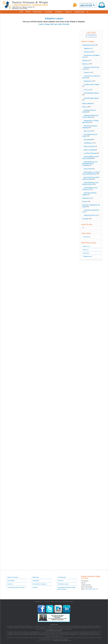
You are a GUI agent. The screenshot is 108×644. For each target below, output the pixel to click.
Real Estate (86, 253)
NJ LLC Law (87, 90)
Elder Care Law (88, 131)
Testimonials (85, 219)
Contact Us (10, 584)
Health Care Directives (90, 146)
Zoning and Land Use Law (91, 215)
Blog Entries (35, 577)
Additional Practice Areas (89, 45)
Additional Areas (87, 256)
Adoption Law (87, 48)
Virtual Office (11, 581)
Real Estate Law (56, 602)
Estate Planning (88, 139)
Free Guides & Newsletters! (39, 584)
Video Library (86, 237)
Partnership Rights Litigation (91, 93)
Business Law (86, 64)
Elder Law (85, 107)
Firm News (85, 201)
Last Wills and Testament (90, 153)
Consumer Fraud (88, 52)
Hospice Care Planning (90, 150)
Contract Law (87, 72)
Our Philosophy (61, 577)
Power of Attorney (88, 169)
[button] (88, 12)
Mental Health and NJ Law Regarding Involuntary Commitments (90, 163)
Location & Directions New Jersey (16, 587)
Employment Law (88, 81)
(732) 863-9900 (91, 35)
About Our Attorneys (12, 577)
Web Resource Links (63, 584)
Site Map (35, 587)
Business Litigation (87, 103)
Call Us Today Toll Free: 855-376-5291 (54, 24)
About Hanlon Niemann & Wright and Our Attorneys (66, 588)
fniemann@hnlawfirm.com (91, 589)
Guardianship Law (89, 143)
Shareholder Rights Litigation (91, 98)
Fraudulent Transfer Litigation (92, 84)
